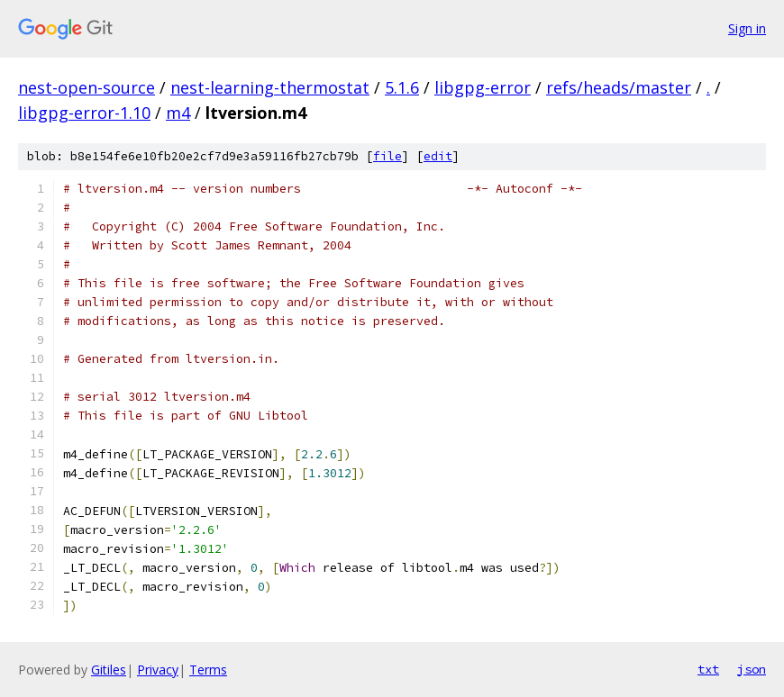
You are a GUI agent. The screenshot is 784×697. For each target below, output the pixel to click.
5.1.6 (402, 87)
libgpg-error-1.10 (84, 113)
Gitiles (109, 670)
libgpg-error (483, 87)
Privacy (158, 670)
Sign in (747, 28)
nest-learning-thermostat (270, 87)
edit (438, 156)
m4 (178, 113)
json (752, 669)
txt (708, 669)
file (387, 156)
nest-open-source (87, 87)
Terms (208, 670)
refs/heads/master (619, 87)
